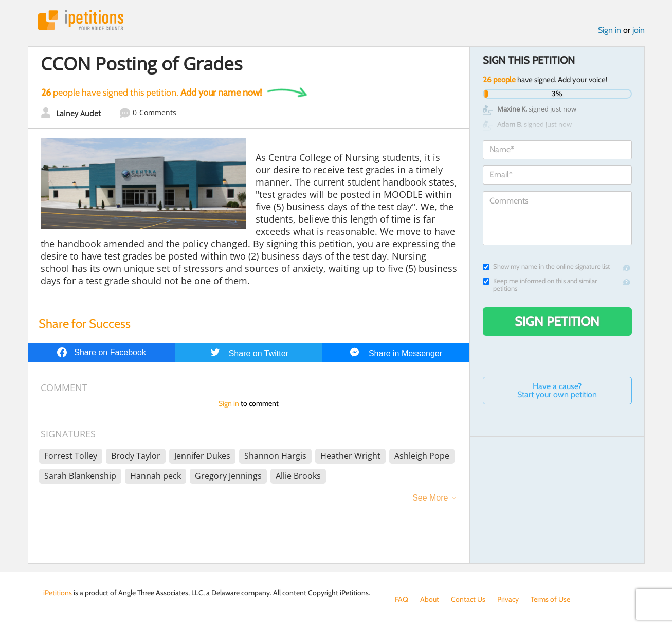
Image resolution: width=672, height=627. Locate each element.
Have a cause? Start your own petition (557, 390)
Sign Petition (557, 321)
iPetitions (81, 20)
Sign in (610, 30)
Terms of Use (550, 599)
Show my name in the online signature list (546, 266)
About (430, 599)
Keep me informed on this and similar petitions (540, 285)
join (639, 30)
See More (430, 498)
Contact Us (468, 599)
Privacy (508, 599)
